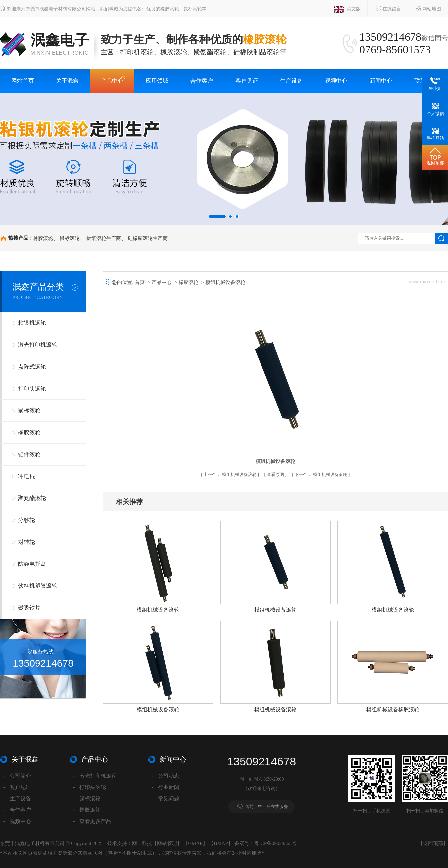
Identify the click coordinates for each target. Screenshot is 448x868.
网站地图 (425, 8)
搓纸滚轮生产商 (104, 238)
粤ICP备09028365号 (275, 843)
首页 (140, 282)
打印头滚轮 (32, 389)
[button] (217, 217)
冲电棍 (26, 476)
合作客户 (202, 81)
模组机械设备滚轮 (230, 474)
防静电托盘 (32, 564)
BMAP (221, 843)
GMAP (195, 843)
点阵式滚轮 (32, 367)
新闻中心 (381, 81)
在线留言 (385, 8)
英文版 (347, 9)
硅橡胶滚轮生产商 (148, 238)
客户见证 (247, 81)
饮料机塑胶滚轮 (38, 586)
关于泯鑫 (67, 81)
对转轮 (26, 542)
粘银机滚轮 (32, 323)
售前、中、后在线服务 (266, 806)
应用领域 (157, 81)
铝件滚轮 (29, 454)
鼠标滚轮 (70, 238)
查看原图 (276, 474)
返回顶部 (433, 843)
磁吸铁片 (29, 608)
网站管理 (167, 843)
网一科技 (142, 843)
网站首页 (23, 81)
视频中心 (336, 81)
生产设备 (291, 81)
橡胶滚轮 (43, 238)
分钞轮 (26, 520)
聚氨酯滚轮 (32, 498)
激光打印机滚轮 (38, 345)
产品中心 (112, 81)
